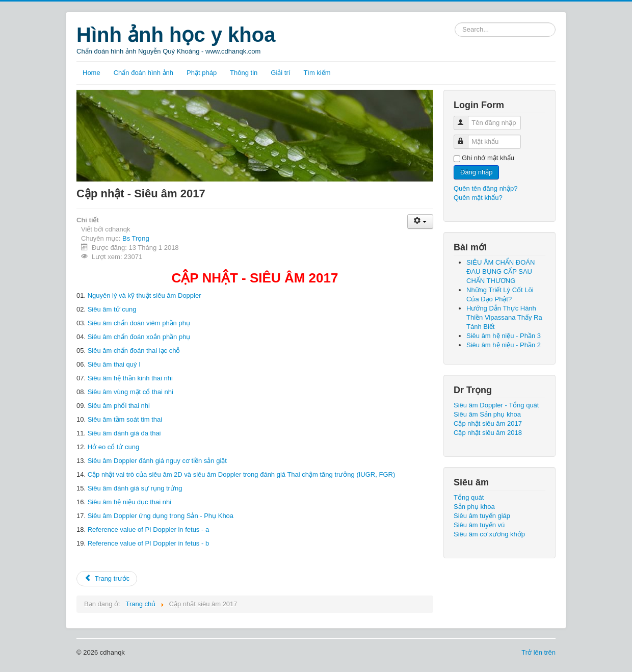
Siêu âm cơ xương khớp (489, 534)
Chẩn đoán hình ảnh (143, 73)
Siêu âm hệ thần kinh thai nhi (130, 378)
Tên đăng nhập (466, 119)
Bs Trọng (136, 238)
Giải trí (280, 73)
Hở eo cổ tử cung (114, 447)
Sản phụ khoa (474, 507)
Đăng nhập (476, 172)
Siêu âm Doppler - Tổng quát (496, 405)
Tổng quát (469, 497)
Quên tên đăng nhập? (486, 188)
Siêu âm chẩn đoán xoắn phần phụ (139, 337)
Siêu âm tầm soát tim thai (125, 419)
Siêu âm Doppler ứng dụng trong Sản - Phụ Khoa (161, 516)
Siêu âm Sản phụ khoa (487, 414)
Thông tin (244, 73)
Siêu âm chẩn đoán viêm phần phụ (139, 323)
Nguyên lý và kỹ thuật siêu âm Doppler (144, 295)
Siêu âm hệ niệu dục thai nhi (129, 502)
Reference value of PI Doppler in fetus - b (148, 543)
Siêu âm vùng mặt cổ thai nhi (130, 392)
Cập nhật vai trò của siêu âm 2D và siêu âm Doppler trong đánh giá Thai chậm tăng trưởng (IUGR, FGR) (242, 474)
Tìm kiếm (317, 73)
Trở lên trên (538, 652)
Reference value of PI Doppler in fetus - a (148, 529)
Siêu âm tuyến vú (479, 525)
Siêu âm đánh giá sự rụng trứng (135, 488)
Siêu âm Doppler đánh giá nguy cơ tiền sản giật (157, 461)
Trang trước (107, 578)
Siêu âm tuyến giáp (482, 516)
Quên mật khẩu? (478, 198)
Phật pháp (202, 73)
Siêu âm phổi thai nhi (119, 406)
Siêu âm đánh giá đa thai (124, 433)
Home (91, 73)
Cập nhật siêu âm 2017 (488, 423)
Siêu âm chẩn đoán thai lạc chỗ (134, 351)
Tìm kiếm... (455, 23)
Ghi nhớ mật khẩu (488, 158)
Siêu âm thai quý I (114, 364)
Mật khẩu (466, 137)
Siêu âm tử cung (112, 309)
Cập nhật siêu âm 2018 (488, 433)
